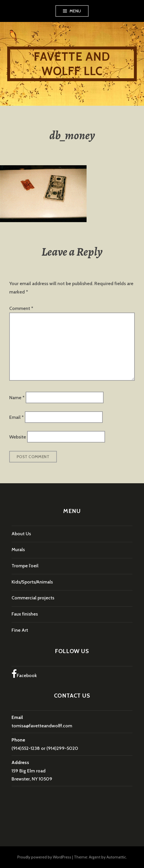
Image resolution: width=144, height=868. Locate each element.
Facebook (24, 674)
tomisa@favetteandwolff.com (42, 726)
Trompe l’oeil (25, 566)
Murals (18, 550)
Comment (21, 308)
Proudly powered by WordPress (44, 857)
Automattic (116, 857)
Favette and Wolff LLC (72, 64)
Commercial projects (33, 598)
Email (16, 417)
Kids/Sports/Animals (32, 582)
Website (18, 437)
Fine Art (20, 630)
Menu (75, 11)
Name (17, 397)
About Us (21, 534)
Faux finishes (25, 614)
